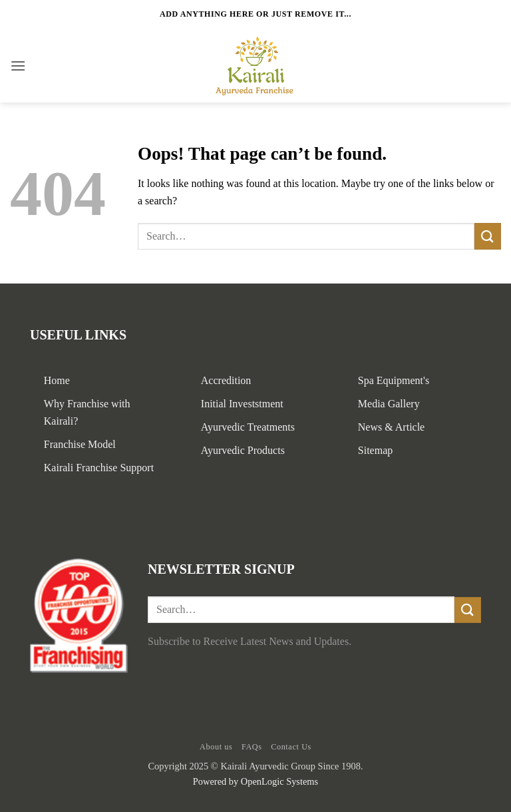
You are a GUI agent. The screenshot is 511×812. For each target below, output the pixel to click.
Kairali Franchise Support (99, 468)
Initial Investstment (242, 404)
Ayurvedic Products (243, 450)
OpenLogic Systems (279, 781)
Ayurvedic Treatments (248, 427)
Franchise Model (80, 444)
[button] (18, 66)
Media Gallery (389, 404)
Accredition (226, 380)
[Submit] (488, 236)
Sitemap (375, 450)
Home (57, 380)
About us (216, 747)
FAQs (252, 747)
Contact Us (291, 747)
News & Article (391, 427)
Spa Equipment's (394, 380)
